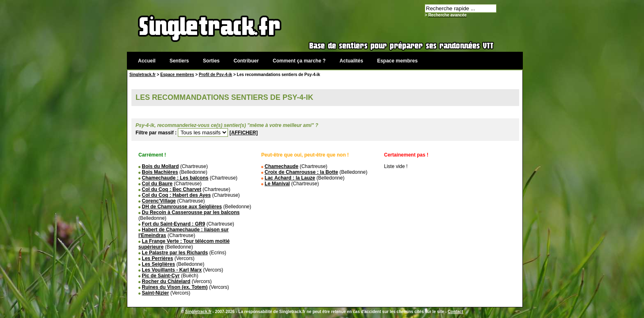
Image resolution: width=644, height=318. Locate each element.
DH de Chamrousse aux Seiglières (182, 207)
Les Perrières (157, 258)
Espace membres (397, 61)
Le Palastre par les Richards (175, 253)
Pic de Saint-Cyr (161, 276)
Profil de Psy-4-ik (215, 75)
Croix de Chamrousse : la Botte (301, 172)
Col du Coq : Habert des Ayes (176, 195)
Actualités (351, 61)
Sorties (211, 61)
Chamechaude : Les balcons (175, 178)
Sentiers (179, 61)
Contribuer (246, 61)
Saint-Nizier (155, 293)
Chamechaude (281, 166)
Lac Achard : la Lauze (290, 178)
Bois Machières (160, 172)
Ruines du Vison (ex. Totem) (175, 287)
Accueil (147, 61)
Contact (455, 312)
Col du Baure (157, 184)
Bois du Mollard (160, 166)
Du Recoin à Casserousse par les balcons (191, 212)
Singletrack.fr (143, 75)
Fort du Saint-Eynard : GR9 (173, 224)
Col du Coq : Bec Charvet (171, 189)
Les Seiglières (158, 264)
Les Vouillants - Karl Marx (172, 270)
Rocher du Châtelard (166, 281)
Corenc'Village (159, 201)
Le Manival (277, 184)
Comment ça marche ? (299, 61)
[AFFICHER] (244, 133)
